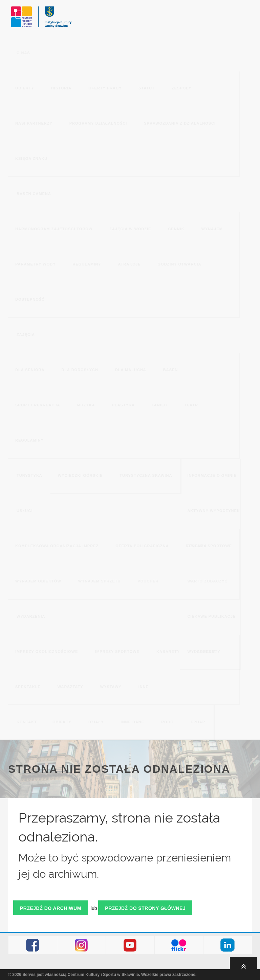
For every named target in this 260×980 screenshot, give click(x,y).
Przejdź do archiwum (51, 908)
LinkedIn (228, 945)
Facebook (33, 945)
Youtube (130, 945)
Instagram (81, 945)
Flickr (179, 945)
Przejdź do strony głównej (145, 908)
